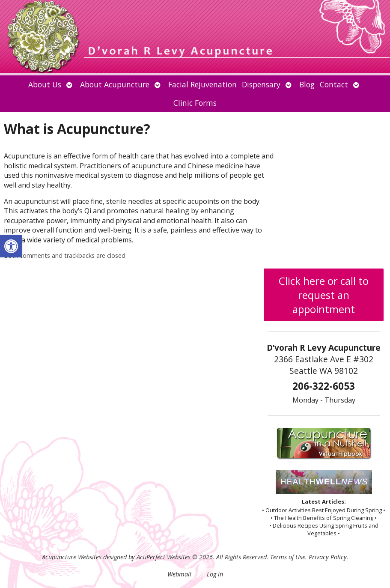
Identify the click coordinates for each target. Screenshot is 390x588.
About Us (45, 84)
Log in (215, 574)
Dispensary (261, 84)
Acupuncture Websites (72, 557)
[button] (11, 246)
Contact (334, 84)
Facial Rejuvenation (202, 84)
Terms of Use (288, 557)
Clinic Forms (195, 103)
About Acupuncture (115, 84)
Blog (307, 84)
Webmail (179, 574)
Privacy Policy (328, 557)
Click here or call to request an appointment (324, 295)
